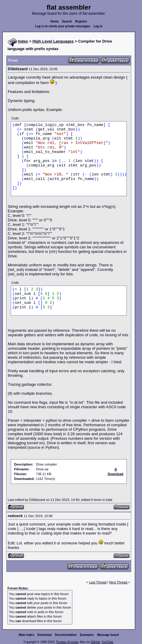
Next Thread (119, 582)
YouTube (107, 642)
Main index (27, 635)
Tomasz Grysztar (67, 642)
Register (81, 21)
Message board (108, 635)
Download (45, 635)
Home (55, 21)
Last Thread (98, 582)
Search (67, 21)
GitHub (95, 642)
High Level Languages (53, 41)
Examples (87, 635)
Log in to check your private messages (63, 26)
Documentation (66, 635)
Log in (98, 26)
